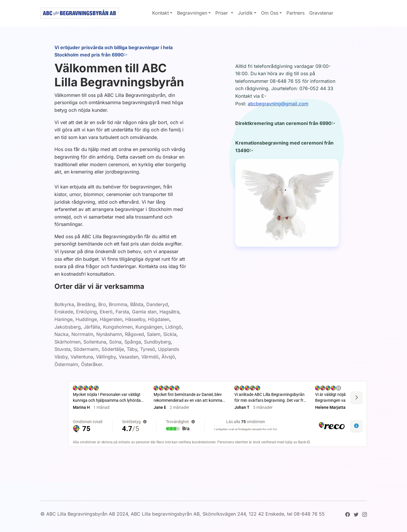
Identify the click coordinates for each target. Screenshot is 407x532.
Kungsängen (149, 327)
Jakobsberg (68, 327)
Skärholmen (67, 342)
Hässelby (135, 319)
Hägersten (111, 319)
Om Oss (270, 13)
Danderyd (157, 304)
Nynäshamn (109, 334)
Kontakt (160, 13)
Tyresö (148, 349)
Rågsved (134, 334)
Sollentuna (95, 342)
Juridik (245, 13)
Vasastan (129, 357)
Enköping (86, 312)
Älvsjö (168, 357)
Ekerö (106, 312)
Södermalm (86, 349)
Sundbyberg (157, 342)
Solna (115, 342)
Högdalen (159, 319)
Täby (132, 349)
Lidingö (174, 327)
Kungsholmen (118, 327)
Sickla (170, 334)
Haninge (63, 319)
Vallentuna (82, 357)
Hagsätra (169, 312)
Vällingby (106, 357)
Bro (102, 304)
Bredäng (86, 304)
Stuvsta (62, 349)
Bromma (118, 304)
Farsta (122, 312)
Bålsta (137, 304)
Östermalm (66, 364)
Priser (222, 13)
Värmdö (150, 357)
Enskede (64, 312)
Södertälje (113, 349)
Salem (154, 334)
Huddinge (86, 319)
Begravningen (192, 13)
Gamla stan (144, 312)
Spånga (133, 342)
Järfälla (92, 327)
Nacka (61, 334)
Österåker (92, 364)
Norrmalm (82, 334)
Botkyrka (64, 304)
